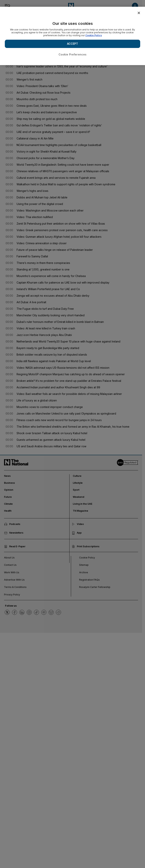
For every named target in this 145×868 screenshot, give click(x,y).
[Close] (139, 13)
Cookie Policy (94, 35)
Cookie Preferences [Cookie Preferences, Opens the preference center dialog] (73, 54)
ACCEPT (73, 44)
